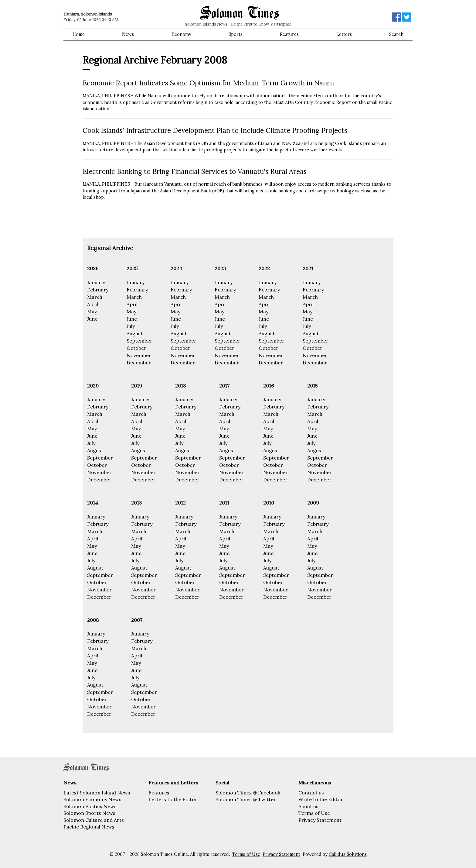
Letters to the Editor (173, 799)
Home (79, 34)
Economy (181, 34)
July (131, 326)
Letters (344, 34)
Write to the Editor (321, 799)
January (96, 282)
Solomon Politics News (90, 806)
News (128, 34)
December (139, 363)
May (92, 312)
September (139, 341)
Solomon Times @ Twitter (246, 799)
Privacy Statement (320, 820)
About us (308, 806)
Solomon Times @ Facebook (248, 793)
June (92, 319)
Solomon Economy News (92, 799)
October (136, 348)
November (139, 355)
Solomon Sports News (89, 813)
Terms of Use (314, 813)
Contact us (311, 793)
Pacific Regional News (89, 827)
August (135, 333)
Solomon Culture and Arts (94, 820)
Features (289, 34)
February (98, 290)
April (93, 304)
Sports (236, 34)
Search (396, 34)
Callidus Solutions (348, 854)
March (95, 297)
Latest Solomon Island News (97, 793)
